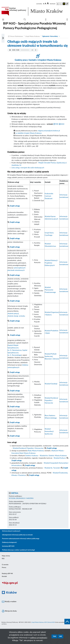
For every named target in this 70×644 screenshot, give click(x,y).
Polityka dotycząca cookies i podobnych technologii (18, 550)
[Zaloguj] (68, 20)
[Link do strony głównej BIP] (35, 11)
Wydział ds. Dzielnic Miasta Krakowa (53, 456)
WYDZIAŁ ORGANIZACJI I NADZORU (21, 498)
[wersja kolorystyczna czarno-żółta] (64, 4)
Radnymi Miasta (58, 451)
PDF (56, 124)
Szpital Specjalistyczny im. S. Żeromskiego (17, 353)
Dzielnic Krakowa (32, 456)
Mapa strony (6, 556)
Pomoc (4, 568)
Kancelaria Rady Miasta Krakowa (23, 453)
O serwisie (5, 565)
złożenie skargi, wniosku (16, 316)
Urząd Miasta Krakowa (33, 36)
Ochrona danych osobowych (11, 531)
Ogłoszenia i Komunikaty (50, 36)
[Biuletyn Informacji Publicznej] (35, 584)
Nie (61, 636)
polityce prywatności (39, 638)
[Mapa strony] (46, 20)
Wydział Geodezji (51, 384)
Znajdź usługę (15, 335)
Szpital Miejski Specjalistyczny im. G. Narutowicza (15, 348)
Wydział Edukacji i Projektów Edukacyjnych (51, 263)
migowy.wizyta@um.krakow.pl (49, 131)
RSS (3, 559)
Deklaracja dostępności (9, 542)
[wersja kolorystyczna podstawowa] (58, 4)
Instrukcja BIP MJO (8, 546)
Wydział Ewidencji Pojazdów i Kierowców (51, 400)
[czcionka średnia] (45, 4)
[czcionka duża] (48, 3)
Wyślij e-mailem (9, 602)
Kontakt (4, 576)
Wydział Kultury (60, 458)
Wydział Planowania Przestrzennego (50, 290)
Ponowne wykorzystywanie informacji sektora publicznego (21, 539)
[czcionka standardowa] (44, 4)
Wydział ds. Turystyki (52, 468)
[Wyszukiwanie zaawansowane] (25, 19)
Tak (54, 636)
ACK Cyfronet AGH (50, 622)
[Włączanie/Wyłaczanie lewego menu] (3, 38)
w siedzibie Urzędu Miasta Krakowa (29, 133)
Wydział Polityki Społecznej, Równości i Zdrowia (52, 356)
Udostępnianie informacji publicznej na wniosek (17, 535)
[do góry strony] (67, 622)
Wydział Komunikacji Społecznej (49, 431)
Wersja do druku (9, 611)
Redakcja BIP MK (7, 574)
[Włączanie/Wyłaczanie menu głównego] (3, 20)
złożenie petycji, (13, 314)
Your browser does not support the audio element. (23, 50)
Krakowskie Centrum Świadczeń (49, 196)
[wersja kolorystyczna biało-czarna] (61, 4)
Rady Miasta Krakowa (36, 451)
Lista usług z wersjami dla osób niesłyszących (28, 168)
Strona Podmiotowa (16, 36)
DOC (62, 124)
